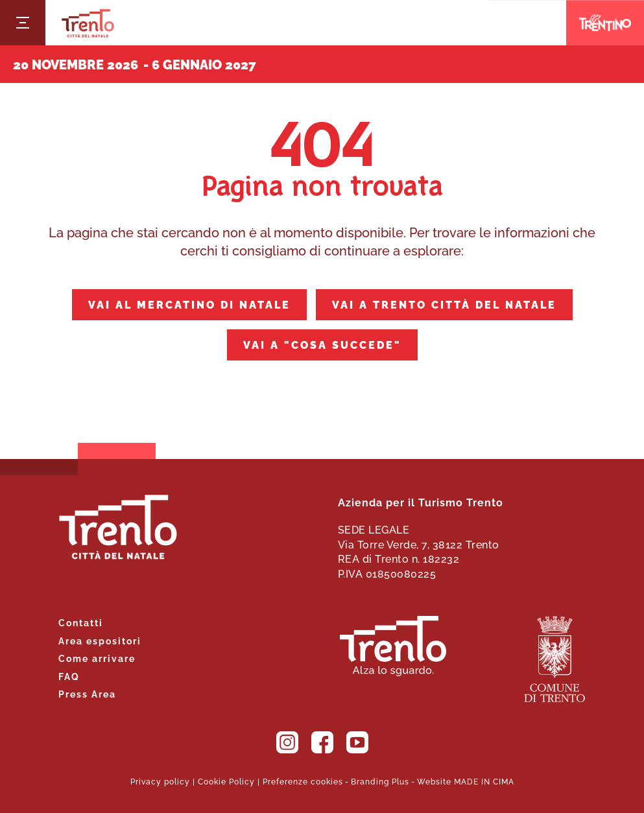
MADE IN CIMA (484, 781)
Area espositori (100, 640)
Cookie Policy (226, 781)
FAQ (69, 676)
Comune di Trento (555, 659)
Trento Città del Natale (88, 23)
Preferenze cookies (303, 781)
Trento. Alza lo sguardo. (393, 646)
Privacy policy (160, 781)
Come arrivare (97, 658)
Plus (400, 781)
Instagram (287, 742)
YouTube (357, 742)
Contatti (81, 622)
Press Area (87, 693)
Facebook (322, 742)
